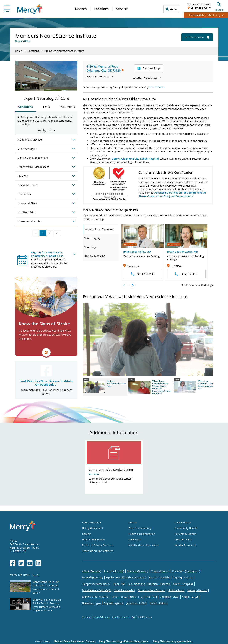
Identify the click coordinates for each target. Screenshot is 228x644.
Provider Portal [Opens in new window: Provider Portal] (184, 540)
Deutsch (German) (138, 571)
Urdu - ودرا (136, 597)
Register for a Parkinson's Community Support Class (47, 254)
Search (219, 6)
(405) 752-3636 (143, 274)
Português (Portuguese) (186, 571)
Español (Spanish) (159, 577)
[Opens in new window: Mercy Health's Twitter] (21, 563)
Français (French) (114, 571)
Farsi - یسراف (120, 597)
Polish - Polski (176, 590)
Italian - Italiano (159, 603)
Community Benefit (186, 528)
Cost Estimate (183, 522)
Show (147, 78)
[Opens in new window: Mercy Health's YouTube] (30, 563)
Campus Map (149, 68)
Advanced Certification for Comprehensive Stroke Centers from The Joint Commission (172, 194)
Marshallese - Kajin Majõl (97, 590)
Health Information (93, 540)
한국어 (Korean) (160, 571)
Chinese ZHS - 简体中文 (95, 597)
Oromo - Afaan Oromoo (152, 590)
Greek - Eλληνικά (183, 584)
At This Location (197, 37)
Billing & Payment (93, 528)
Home (19, 51)
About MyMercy (91, 522)
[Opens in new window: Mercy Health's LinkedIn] (38, 563)
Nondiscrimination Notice (144, 545)
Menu (7, 9)
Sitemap (86, 617)
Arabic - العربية (190, 597)
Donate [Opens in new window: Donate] (133, 522)
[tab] (101, 229)
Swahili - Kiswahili (124, 590)
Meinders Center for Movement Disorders (75, 641)
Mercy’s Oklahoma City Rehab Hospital (135, 159)
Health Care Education (142, 534)
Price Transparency (140, 528)
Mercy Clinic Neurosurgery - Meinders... (173, 641)
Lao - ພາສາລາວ (137, 584)
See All (36, 575)
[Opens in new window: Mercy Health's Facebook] (13, 563)
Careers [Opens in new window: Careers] (87, 534)
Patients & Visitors (186, 534)
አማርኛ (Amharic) (92, 571)
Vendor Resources (186, 545)
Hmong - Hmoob (197, 590)
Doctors (81, 9)
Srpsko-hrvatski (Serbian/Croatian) (126, 577)
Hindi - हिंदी (119, 584)
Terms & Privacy (102, 617)
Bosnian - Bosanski (159, 584)
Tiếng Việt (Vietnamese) (96, 584)
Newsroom (135, 540)
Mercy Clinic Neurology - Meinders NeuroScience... (124, 641)
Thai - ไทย (151, 597)
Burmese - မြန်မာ (91, 603)
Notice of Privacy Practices (98, 545)
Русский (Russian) (93, 577)
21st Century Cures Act (124, 617)
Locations (101, 9)
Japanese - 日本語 (137, 603)
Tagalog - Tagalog (183, 577)
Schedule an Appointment (98, 551)
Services (122, 9)
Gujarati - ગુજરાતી (114, 603)
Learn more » (157, 87)
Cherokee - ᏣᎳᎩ (169, 597)
